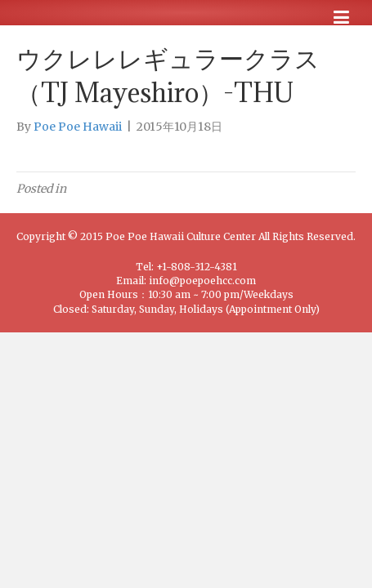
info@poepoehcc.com (202, 281)
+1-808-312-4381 (197, 267)
